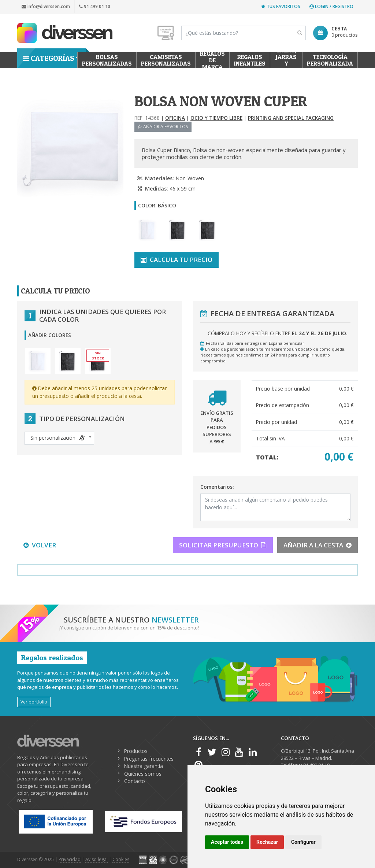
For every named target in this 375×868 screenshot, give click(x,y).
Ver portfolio (34, 702)
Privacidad (70, 859)
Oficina (175, 118)
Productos (136, 751)
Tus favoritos (281, 6)
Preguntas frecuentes (149, 759)
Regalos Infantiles (250, 60)
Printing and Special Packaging (291, 118)
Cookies (121, 859)
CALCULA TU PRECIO (177, 260)
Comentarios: (217, 487)
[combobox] (59, 438)
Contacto (135, 781)
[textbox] (59, 438)
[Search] (244, 33)
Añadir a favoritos (163, 126)
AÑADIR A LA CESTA (318, 545)
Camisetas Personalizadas (166, 60)
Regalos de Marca (212, 60)
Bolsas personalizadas (107, 60)
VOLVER (40, 545)
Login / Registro (331, 6)
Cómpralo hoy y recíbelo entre (278, 333)
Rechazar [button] (267, 842)
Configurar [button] (303, 842)
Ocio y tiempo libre (216, 118)
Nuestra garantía (144, 766)
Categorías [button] (49, 58)
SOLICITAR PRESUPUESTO (223, 545)
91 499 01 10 (95, 6)
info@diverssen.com (46, 6)
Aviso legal (96, 859)
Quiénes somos (143, 774)
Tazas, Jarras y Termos (286, 60)
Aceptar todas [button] (227, 842)
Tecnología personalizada (330, 60)
